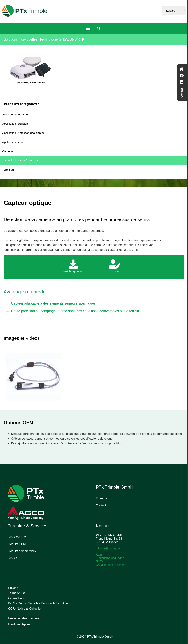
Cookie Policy (17, 598)
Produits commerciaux (22, 551)
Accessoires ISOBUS (16, 114)
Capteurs (8, 151)
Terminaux (9, 170)
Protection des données (24, 618)
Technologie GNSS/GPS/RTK (21, 160)
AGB (99, 555)
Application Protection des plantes (23, 133)
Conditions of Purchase (111, 565)
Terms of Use (17, 593)
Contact (101, 505)
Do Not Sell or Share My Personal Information (38, 603)
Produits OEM (17, 544)
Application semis (13, 142)
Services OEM (17, 537)
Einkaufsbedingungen (110, 558)
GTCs (100, 561)
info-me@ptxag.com (109, 548)
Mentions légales (19, 624)
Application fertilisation (16, 124)
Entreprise (103, 498)
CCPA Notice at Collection (25, 609)
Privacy (13, 588)
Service (12, 558)
